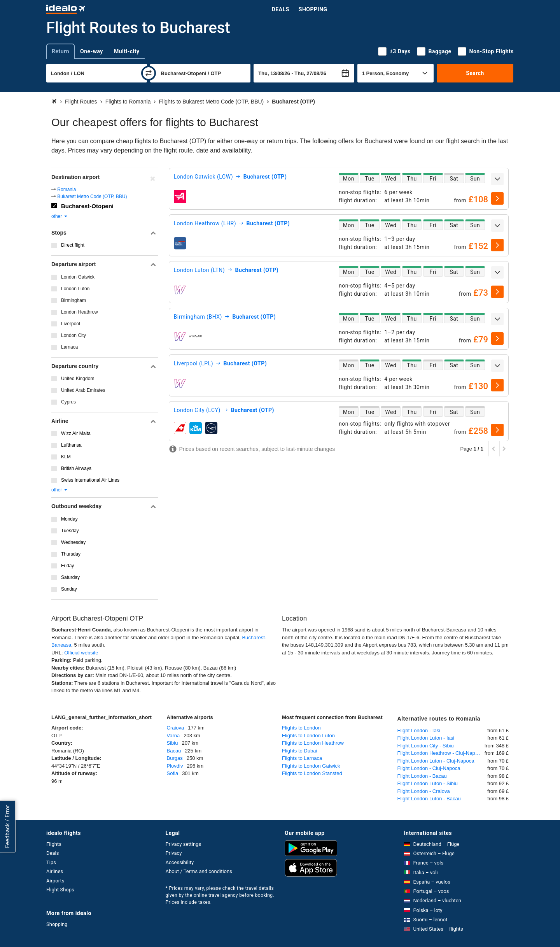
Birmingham (73, 300)
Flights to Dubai (299, 751)
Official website (81, 653)
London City (73, 335)
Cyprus (68, 402)
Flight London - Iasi (419, 730)
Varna (173, 736)
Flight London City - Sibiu (426, 746)
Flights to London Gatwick (311, 766)
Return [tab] (60, 51)
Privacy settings (184, 844)
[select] (497, 198)
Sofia (173, 773)
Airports (55, 881)
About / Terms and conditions (199, 871)
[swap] (149, 73)
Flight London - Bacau (422, 776)
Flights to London (301, 728)
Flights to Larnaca (302, 758)
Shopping (313, 9)
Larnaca (69, 347)
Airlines (55, 871)
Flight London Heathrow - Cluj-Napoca (440, 753)
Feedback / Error (7, 826)
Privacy (174, 853)
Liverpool (71, 324)
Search (475, 73)
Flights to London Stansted (312, 773)
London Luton (75, 289)
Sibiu (172, 743)
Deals (281, 9)
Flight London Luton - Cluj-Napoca (436, 761)
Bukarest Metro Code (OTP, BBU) (92, 196)
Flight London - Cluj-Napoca (429, 768)
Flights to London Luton (308, 736)
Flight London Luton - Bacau (429, 799)
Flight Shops (60, 890)
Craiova (176, 728)
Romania (66, 189)
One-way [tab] (92, 51)
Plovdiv (175, 766)
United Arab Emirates (83, 390)
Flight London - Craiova (424, 791)
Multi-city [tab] (127, 51)
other (60, 216)
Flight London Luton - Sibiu (428, 783)
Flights (54, 844)
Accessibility (180, 862)
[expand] (497, 179)
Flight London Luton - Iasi (426, 738)
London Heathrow (80, 312)
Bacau (174, 751)
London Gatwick (78, 277)
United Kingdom (78, 379)
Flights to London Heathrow (313, 743)
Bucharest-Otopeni (87, 206)
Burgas (175, 758)
